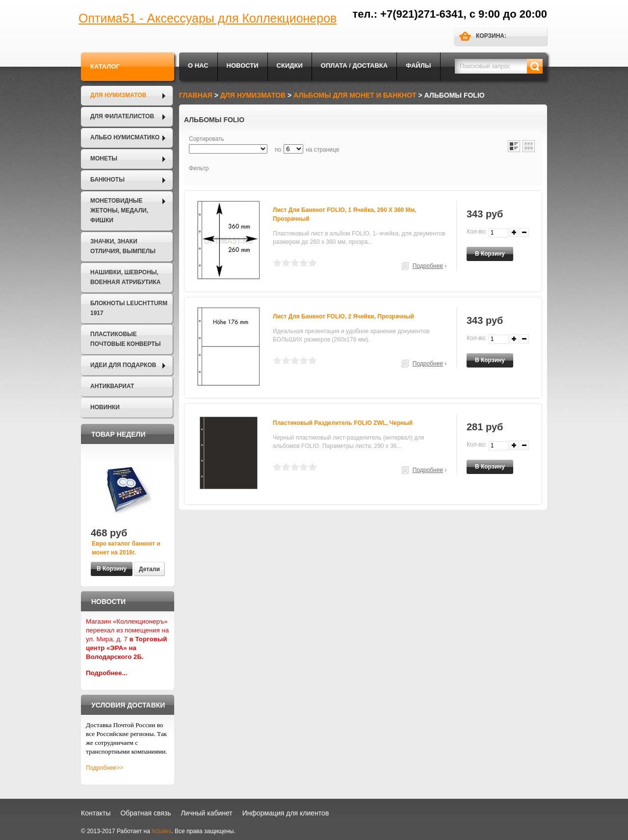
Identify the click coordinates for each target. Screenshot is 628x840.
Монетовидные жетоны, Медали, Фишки (119, 210)
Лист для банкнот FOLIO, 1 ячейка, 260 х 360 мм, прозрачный (345, 214)
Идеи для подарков (123, 365)
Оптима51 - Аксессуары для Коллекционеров (208, 18)
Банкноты (107, 180)
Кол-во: (477, 232)
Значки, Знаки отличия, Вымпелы (123, 246)
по (278, 150)
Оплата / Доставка (354, 66)
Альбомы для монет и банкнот (355, 95)
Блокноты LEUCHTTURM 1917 (129, 308)
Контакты (96, 813)
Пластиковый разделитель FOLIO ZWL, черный (343, 423)
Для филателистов (122, 116)
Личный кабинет (206, 813)
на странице (322, 150)
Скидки (290, 66)
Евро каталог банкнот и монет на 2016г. (126, 548)
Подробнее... (107, 673)
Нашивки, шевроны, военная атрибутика (125, 277)
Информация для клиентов (286, 813)
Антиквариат (112, 386)
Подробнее (428, 266)
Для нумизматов (118, 95)
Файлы (418, 66)
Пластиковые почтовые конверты (125, 339)
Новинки (105, 407)
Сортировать (207, 139)
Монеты (104, 158)
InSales (161, 831)
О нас (198, 66)
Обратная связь (145, 813)
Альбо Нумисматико (125, 137)
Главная (196, 95)
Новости (243, 66)
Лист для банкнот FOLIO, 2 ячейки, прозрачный (343, 316)
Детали (149, 569)
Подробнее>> (105, 768)
